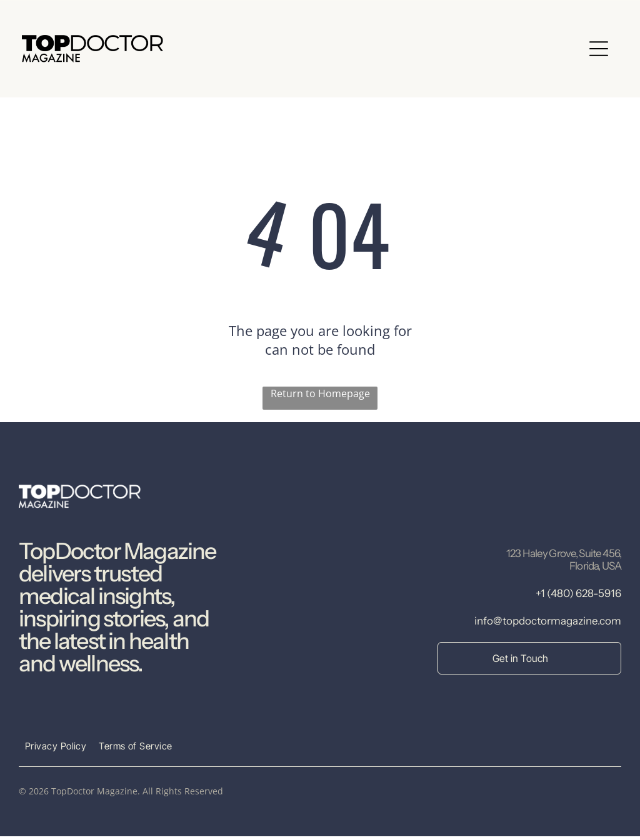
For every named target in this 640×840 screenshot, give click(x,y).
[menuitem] (56, 750)
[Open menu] (599, 51)
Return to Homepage (320, 397)
